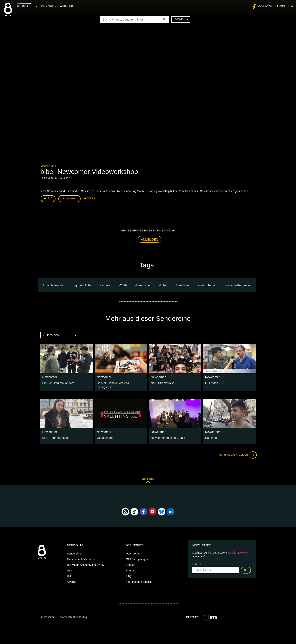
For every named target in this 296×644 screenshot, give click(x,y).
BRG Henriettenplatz (55, 435)
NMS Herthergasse (238, 284)
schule (106, 284)
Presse (130, 568)
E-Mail (197, 561)
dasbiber (183, 284)
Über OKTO (133, 551)
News (70, 568)
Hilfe (70, 573)
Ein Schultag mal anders (57, 382)
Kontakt (131, 562)
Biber (164, 284)
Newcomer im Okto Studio (167, 435)
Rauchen (211, 435)
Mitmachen (50, 6)
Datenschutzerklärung (74, 614)
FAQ (129, 573)
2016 (124, 284)
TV (37, 6)
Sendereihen (75, 551)
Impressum (47, 614)
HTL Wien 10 (213, 382)
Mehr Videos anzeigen (237, 452)
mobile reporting (55, 284)
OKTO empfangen (137, 556)
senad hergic (208, 284)
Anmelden (150, 239)
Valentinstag (104, 435)
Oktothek (25, 6)
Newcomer (48, 166)
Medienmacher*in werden (82, 556)
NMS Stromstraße (162, 382)
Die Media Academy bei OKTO (86, 562)
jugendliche (84, 284)
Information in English (139, 579)
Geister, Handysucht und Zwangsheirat (120, 382)
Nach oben (148, 478)
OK (246, 567)
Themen (181, 19)
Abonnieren (69, 198)
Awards (72, 579)
